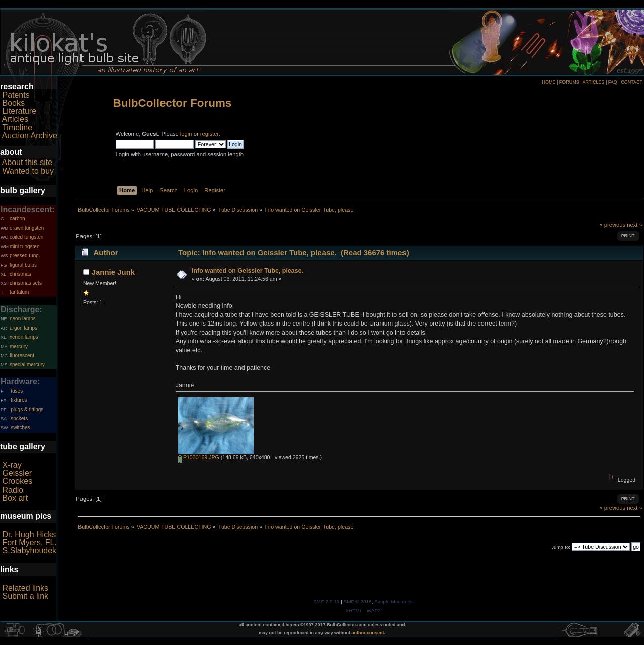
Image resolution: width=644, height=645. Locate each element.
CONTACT (632, 82)
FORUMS (569, 82)
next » (635, 225)
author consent (368, 633)
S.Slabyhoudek (29, 551)
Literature (19, 111)
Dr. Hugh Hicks (29, 535)
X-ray (12, 465)
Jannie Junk (113, 272)
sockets (19, 418)
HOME (549, 82)
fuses (17, 391)
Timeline (17, 128)
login (186, 134)
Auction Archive (30, 136)
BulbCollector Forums (173, 103)
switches (20, 427)
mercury (19, 346)
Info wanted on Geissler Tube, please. (248, 271)
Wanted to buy (28, 171)
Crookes (17, 481)
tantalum (19, 292)
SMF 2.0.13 (327, 601)
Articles (15, 119)
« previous (612, 225)
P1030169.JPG (199, 457)
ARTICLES (594, 82)
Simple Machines (393, 601)
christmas (20, 274)
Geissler (17, 473)
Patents (16, 95)
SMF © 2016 (358, 601)
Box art (15, 498)
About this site (27, 162)
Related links (25, 588)
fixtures (19, 400)
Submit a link (25, 596)
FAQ (613, 82)
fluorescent (22, 355)
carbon (17, 219)
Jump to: (561, 547)
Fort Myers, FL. (29, 543)
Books (13, 103)
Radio (13, 490)
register (210, 134)
